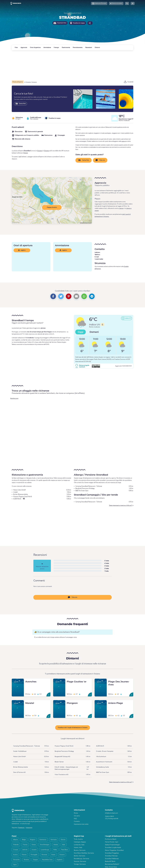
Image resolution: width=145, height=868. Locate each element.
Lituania (34, 850)
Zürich (79, 13)
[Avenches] (18, 681)
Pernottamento (78, 48)
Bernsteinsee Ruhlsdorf (112, 864)
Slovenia (26, 860)
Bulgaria (33, 840)
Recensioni (89, 48)
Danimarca (43, 840)
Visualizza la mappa (77, 23)
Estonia (63, 840)
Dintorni (97, 48)
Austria (15, 855)
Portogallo (34, 855)
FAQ (75, 819)
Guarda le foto (60, 23)
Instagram (29, 828)
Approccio (24, 48)
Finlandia (16, 845)
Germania (54, 840)
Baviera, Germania (80, 850)
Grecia (34, 845)
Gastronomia (66, 48)
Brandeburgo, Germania (81, 859)
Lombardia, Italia (79, 845)
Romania (44, 855)
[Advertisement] (67, 65)
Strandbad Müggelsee (112, 853)
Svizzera (66, 13)
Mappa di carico (52, 207)
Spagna (35, 860)
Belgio (24, 840)
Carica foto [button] (84, 160)
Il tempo (56, 48)
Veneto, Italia (78, 848)
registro (22, 250)
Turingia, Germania (80, 864)
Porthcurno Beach (111, 839)
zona (123, 141)
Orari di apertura (35, 48)
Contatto (77, 821)
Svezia (53, 855)
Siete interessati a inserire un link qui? (121, 505)
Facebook (21, 828)
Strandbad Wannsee (111, 856)
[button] (99, 3)
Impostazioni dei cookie (81, 824)
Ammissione (47, 48)
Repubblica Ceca (47, 860)
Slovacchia (16, 860)
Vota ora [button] (100, 160)
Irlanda (56, 845)
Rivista (76, 813)
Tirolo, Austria (78, 839)
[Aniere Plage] (101, 702)
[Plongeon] (59, 702)
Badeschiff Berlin (110, 861)
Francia (25, 845)
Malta (55, 850)
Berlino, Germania (79, 856)
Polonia (24, 855)
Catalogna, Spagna (80, 842)
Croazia (16, 850)
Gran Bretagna (45, 845)
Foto (16, 48)
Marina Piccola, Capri (112, 842)
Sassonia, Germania (80, 861)
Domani (94, 332)
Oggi (80, 332)
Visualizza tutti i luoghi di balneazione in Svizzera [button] (73, 728)
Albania (15, 840)
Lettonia (25, 850)
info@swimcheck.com (111, 813)
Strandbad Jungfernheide (113, 848)
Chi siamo (77, 816)
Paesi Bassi (64, 850)
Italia (64, 845)
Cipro (15, 865)
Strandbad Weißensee (112, 859)
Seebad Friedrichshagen (112, 845)
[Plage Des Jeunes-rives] (101, 681)
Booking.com (14, 399)
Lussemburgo (45, 850)
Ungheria (60, 860)
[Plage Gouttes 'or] (59, 681)
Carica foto (20, 104)
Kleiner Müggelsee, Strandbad (114, 850)
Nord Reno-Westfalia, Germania (84, 853)
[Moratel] (18, 702)
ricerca (121, 208)
